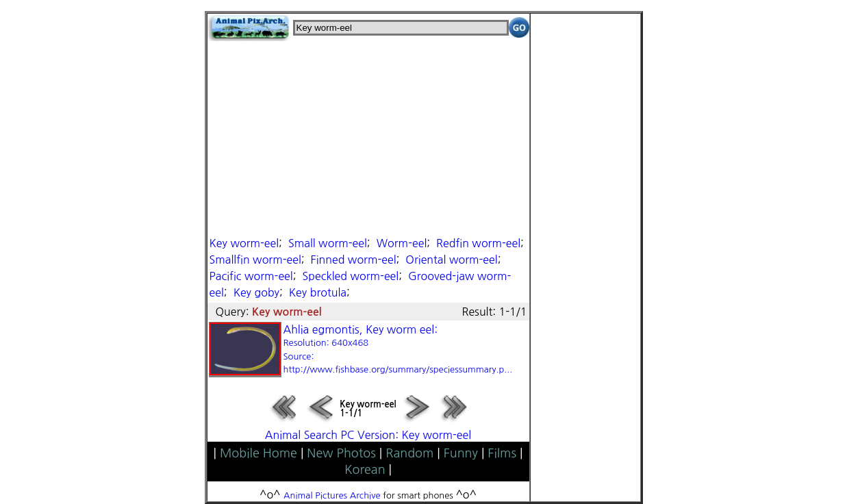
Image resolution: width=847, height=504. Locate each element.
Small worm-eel (328, 243)
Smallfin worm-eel (255, 260)
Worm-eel (402, 243)
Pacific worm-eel (251, 276)
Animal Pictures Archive (332, 495)
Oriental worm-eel (451, 260)
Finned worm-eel (354, 260)
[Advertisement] (368, 137)
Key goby (256, 292)
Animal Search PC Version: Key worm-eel (368, 435)
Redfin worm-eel (478, 243)
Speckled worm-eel (351, 276)
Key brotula (318, 292)
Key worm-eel (244, 243)
